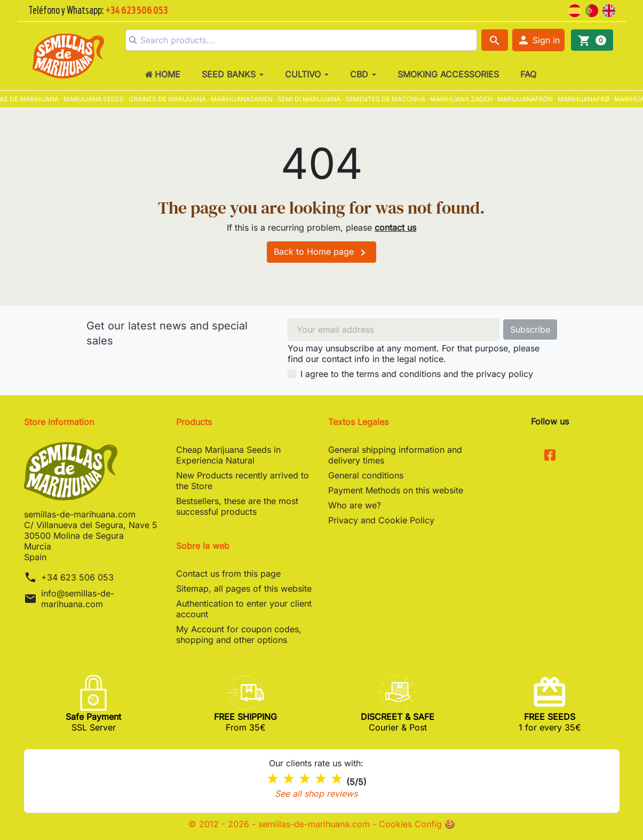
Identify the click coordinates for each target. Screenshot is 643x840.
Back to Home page (321, 253)
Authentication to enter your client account (244, 609)
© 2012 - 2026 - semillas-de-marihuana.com (280, 824)
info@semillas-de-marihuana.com (78, 599)
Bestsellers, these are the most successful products (237, 506)
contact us (395, 227)
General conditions (366, 475)
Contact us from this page (228, 574)
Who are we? (355, 505)
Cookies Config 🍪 (417, 824)
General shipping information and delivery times (395, 455)
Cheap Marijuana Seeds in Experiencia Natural (228, 455)
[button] (538, 40)
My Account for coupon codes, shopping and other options (239, 634)
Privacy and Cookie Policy (381, 520)
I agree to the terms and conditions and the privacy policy (417, 374)
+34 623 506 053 (77, 577)
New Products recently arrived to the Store (243, 481)
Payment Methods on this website (396, 490)
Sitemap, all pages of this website (244, 588)
